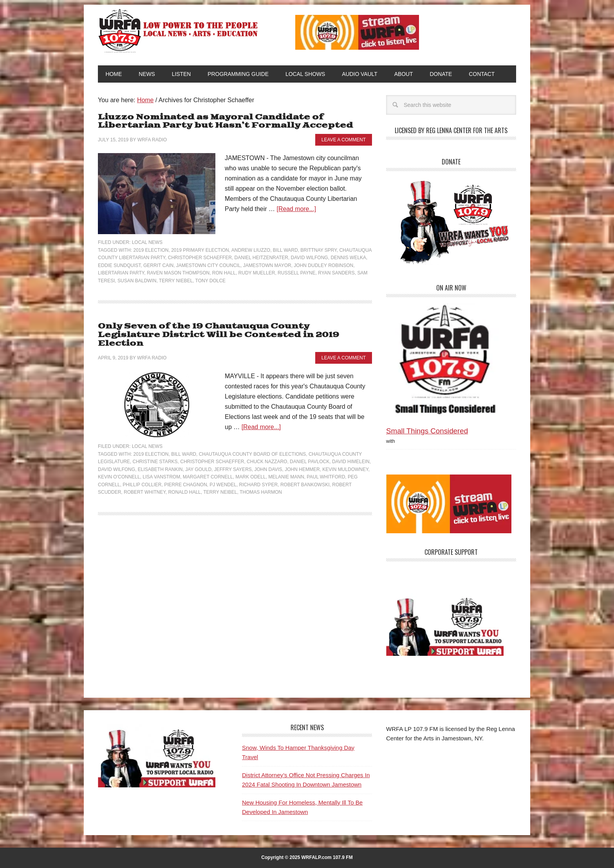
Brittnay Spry (318, 250)
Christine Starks (155, 453)
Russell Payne (296, 273)
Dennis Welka (348, 258)
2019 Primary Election (200, 250)
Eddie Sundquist (119, 265)
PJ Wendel (223, 476)
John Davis (268, 461)
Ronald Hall (184, 484)
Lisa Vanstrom (161, 468)
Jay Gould (198, 461)
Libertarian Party (121, 273)
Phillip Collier (142, 476)
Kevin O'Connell (119, 468)
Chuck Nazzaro (267, 453)
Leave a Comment (344, 140)
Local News (147, 243)
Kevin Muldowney (345, 461)
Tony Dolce (211, 281)
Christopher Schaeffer (200, 258)
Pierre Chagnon (185, 476)
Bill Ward (285, 250)
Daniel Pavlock (310, 453)
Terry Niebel (176, 281)
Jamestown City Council (208, 265)
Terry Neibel (220, 484)
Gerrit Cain (158, 265)
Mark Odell (250, 468)
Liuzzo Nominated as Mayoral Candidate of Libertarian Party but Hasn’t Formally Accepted (226, 122)
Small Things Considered (427, 431)
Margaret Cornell (208, 468)
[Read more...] (297, 209)
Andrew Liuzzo (251, 250)
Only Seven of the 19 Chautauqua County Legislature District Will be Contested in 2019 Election (235, 331)
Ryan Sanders (336, 273)
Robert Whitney (145, 484)
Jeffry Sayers (233, 461)
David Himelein (351, 453)
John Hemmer (302, 461)
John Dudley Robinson (323, 265)
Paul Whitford (326, 468)
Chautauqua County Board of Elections (253, 446)
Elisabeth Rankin (160, 461)
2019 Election (151, 250)
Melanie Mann (286, 468)
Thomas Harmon (261, 484)
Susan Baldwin (137, 281)
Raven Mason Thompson (178, 273)
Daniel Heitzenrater (261, 258)
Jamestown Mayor (267, 265)
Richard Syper (259, 476)
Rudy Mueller (257, 273)
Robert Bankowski (305, 476)
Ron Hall (224, 273)
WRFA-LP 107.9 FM (179, 31)
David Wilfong (310, 258)
